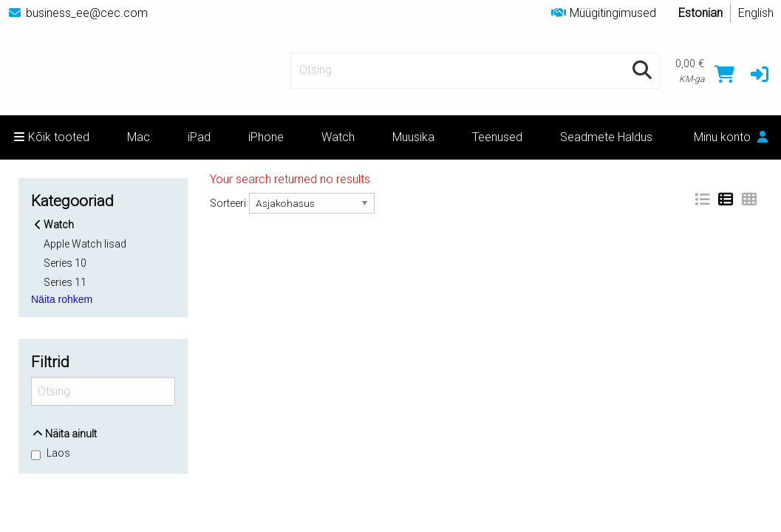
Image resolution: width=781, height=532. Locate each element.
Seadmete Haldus (606, 137)
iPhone (266, 137)
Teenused (497, 137)
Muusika (413, 137)
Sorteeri (228, 203)
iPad (199, 137)
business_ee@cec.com (78, 13)
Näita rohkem (62, 299)
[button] (760, 74)
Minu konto (731, 137)
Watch (338, 137)
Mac (139, 137)
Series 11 (65, 282)
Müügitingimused (604, 13)
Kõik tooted (52, 137)
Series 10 (65, 263)
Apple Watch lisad (85, 244)
